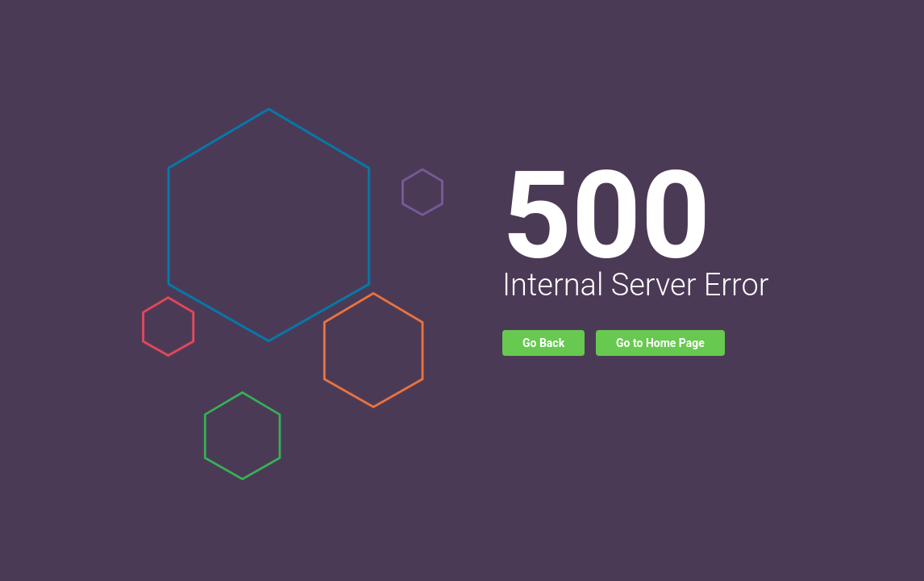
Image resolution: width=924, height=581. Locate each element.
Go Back (543, 343)
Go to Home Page (660, 343)
